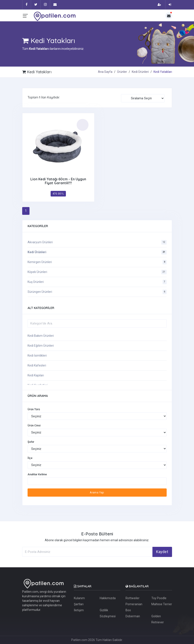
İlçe (30, 458)
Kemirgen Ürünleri (40, 262)
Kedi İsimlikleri (37, 356)
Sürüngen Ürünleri (40, 292)
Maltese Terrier (162, 604)
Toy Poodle (159, 598)
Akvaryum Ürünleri (40, 242)
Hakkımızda (108, 598)
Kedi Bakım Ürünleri (41, 336)
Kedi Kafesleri (37, 365)
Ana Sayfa (105, 72)
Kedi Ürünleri (140, 72)
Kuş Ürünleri (36, 282)
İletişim (79, 610)
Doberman (133, 616)
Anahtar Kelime (37, 474)
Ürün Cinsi (34, 425)
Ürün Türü (34, 409)
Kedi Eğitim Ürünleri (41, 346)
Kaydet (162, 552)
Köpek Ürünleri (37, 272)
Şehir (31, 442)
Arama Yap (97, 492)
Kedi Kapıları (36, 375)
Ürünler (122, 72)
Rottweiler (133, 598)
